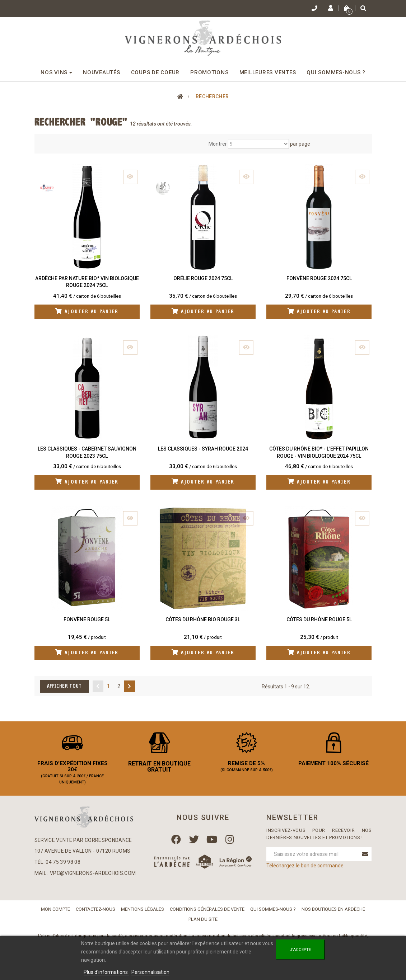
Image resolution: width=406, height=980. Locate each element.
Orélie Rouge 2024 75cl (203, 278)
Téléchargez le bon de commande (305, 870)
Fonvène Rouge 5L (87, 620)
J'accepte (300, 950)
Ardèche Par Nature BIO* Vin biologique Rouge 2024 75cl (87, 282)
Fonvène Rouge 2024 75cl (319, 278)
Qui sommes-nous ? (273, 913)
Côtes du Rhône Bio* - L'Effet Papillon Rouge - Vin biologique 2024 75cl (319, 453)
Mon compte (55, 913)
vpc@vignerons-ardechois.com (93, 877)
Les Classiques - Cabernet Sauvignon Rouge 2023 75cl (87, 453)
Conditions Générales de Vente (207, 913)
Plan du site (203, 924)
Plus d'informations (106, 972)
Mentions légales (143, 913)
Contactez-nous (95, 913)
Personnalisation (150, 972)
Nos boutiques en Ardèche (333, 913)
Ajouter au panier (87, 312)
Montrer (218, 144)
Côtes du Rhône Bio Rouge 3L (203, 620)
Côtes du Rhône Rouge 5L (319, 620)
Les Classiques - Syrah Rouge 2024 (203, 449)
